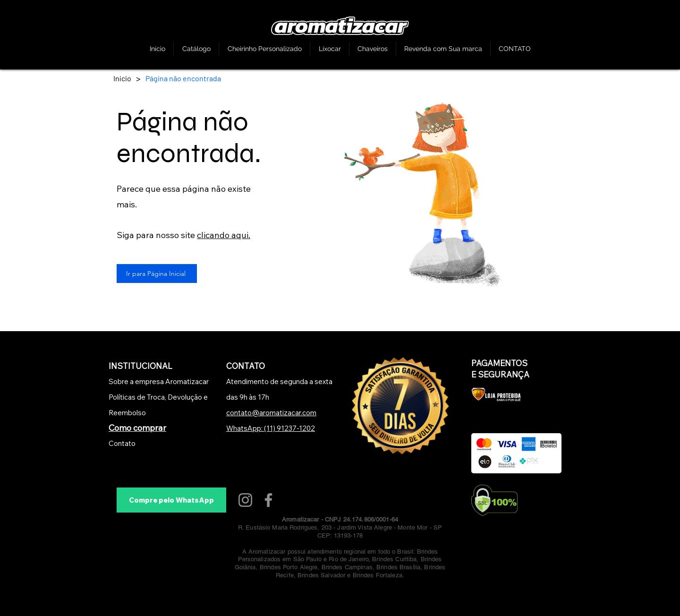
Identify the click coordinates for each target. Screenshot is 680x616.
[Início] (122, 78)
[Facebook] (268, 500)
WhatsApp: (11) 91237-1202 (271, 428)
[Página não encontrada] (183, 78)
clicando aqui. (224, 235)
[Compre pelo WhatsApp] (171, 500)
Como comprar (137, 428)
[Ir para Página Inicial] (157, 274)
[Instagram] (245, 500)
